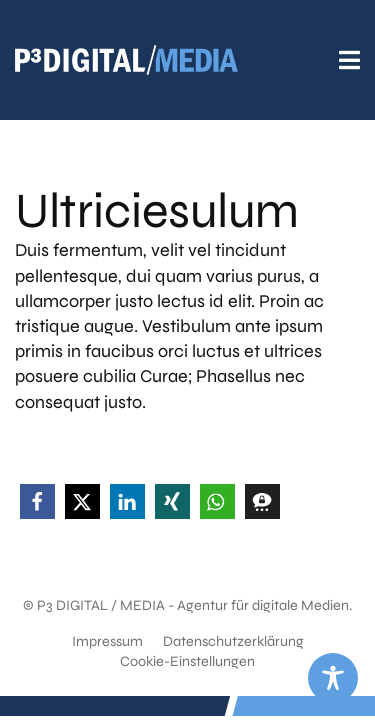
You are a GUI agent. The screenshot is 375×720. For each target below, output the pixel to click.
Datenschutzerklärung (233, 641)
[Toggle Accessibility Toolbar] (333, 678)
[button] (37, 501)
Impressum (107, 641)
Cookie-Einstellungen (187, 661)
